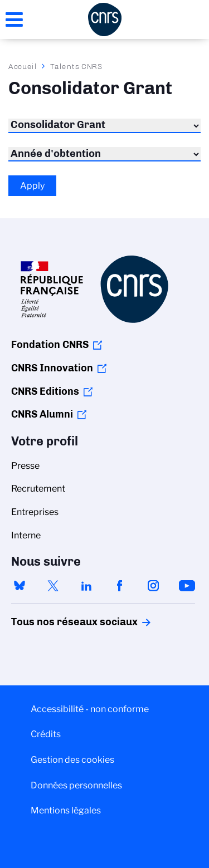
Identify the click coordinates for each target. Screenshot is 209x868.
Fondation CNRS (50, 345)
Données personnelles (76, 785)
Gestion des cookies (72, 760)
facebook (120, 586)
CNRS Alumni (42, 414)
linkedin (86, 586)
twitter (53, 586)
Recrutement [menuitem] (38, 489)
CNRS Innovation (52, 368)
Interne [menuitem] (26, 535)
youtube (187, 586)
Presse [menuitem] (25, 466)
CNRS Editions (45, 391)
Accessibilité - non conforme (90, 709)
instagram (153, 586)
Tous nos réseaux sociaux (55, 622)
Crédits (46, 734)
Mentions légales (66, 810)
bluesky (20, 586)
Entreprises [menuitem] (35, 512)
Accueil (23, 66)
